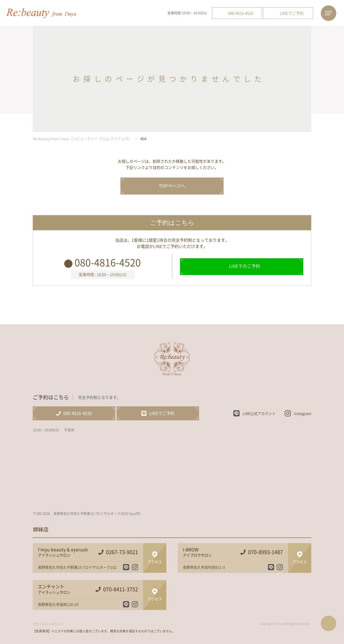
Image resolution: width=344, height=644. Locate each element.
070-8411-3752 (121, 589)
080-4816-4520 (108, 262)
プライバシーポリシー (48, 624)
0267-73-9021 (122, 552)
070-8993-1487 (265, 552)
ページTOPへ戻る (329, 623)
